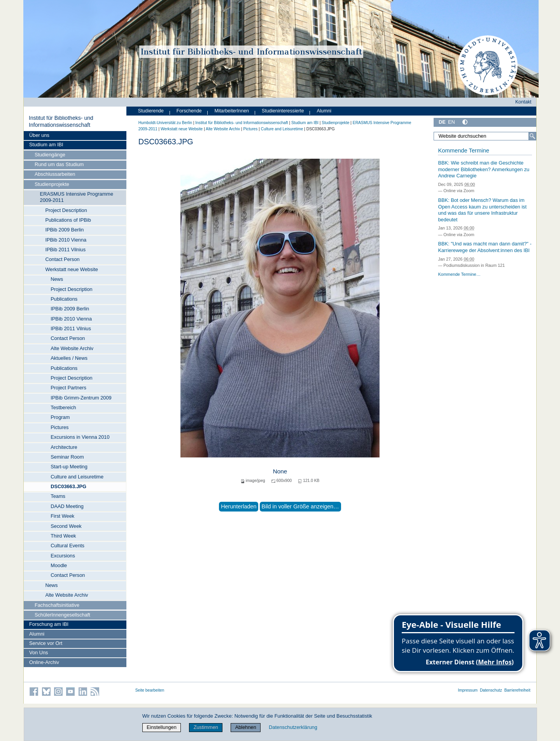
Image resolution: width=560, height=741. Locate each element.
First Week (62, 516)
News (57, 279)
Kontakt (523, 102)
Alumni (37, 634)
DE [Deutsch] (442, 122)
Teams (58, 496)
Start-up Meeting (69, 467)
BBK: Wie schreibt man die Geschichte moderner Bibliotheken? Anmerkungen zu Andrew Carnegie (484, 169)
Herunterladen (239, 506)
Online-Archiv (44, 662)
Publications (64, 299)
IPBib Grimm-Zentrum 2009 (81, 398)
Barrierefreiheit (517, 690)
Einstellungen (162, 727)
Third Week (63, 536)
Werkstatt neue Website (71, 269)
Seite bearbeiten (150, 690)
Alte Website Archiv (72, 348)
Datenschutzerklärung (293, 727)
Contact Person (62, 259)
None (280, 471)
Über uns (39, 135)
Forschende (189, 111)
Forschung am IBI (49, 624)
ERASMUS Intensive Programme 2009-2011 (77, 197)
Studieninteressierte (283, 111)
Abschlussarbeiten (55, 174)
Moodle (59, 565)
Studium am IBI (46, 145)
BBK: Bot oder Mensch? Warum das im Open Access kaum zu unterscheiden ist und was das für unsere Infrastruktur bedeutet (482, 210)
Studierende (151, 111)
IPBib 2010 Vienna (66, 240)
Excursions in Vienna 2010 (80, 437)
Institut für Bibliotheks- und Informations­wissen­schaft (61, 121)
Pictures (59, 427)
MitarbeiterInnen (232, 111)
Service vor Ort (46, 643)
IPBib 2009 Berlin (64, 230)
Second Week (66, 526)
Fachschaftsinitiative (57, 605)
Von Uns (38, 653)
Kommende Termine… (459, 274)
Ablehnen (246, 727)
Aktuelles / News (69, 358)
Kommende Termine (463, 151)
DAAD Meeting (67, 506)
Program (60, 417)
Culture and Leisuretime (77, 477)
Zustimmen (206, 727)
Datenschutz (491, 690)
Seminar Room (67, 457)
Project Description (66, 210)
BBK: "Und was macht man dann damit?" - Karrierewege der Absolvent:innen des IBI (485, 247)
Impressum (468, 690)
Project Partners (68, 388)
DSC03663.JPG (68, 486)
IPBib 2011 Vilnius (65, 250)
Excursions (63, 556)
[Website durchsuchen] (485, 136)
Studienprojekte (52, 184)
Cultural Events (67, 546)
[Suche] (532, 136)
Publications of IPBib (68, 220)
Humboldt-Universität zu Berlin (165, 123)
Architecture (64, 447)
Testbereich (63, 407)
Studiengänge (50, 155)
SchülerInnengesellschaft (62, 615)
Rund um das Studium (59, 164)
